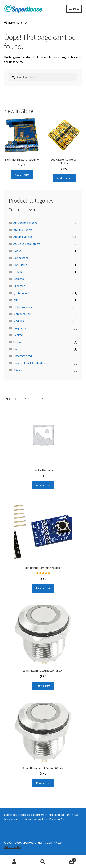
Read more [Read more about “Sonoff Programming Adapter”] (43, 588)
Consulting (20, 265)
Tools (17, 349)
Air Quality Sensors (25, 223)
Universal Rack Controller (29, 363)
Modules (19, 321)
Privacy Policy (13, 847)
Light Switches (23, 307)
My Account (14, 862)
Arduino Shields (23, 237)
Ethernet (19, 286)
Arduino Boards (23, 230)
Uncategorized (23, 356)
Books (17, 251)
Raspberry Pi (21, 328)
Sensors (18, 342)
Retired (18, 335)
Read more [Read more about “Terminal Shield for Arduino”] (22, 174)
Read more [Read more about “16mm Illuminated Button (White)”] (43, 783)
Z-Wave (18, 370)
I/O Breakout (21, 293)
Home (12, 23)
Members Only (22, 314)
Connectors (21, 258)
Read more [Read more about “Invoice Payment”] (43, 485)
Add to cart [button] (64, 178)
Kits (16, 300)
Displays (19, 279)
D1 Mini (18, 272)
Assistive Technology (26, 244)
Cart (67, 859)
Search (43, 862)
